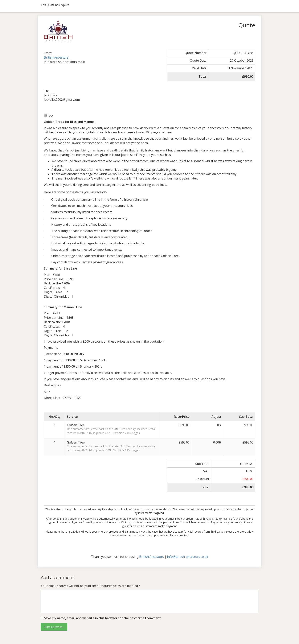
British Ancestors (56, 57)
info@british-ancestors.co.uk (188, 557)
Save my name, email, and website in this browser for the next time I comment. (103, 618)
